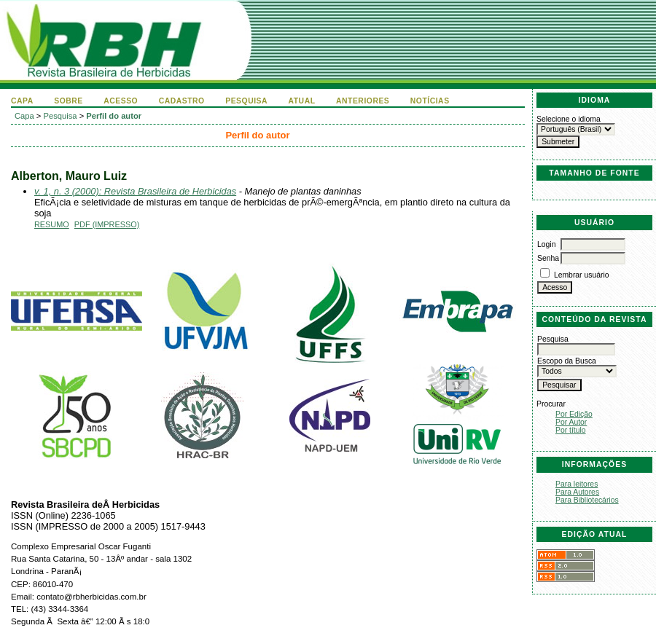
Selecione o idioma (569, 119)
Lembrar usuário (582, 275)
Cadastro (182, 101)
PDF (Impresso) (107, 224)
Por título (571, 430)
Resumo (52, 224)
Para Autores (577, 492)
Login (546, 244)
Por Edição (574, 414)
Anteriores (363, 101)
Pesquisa (246, 101)
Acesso (121, 101)
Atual (302, 101)
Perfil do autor (114, 116)
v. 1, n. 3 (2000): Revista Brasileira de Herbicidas (135, 191)
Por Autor (571, 422)
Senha (548, 258)
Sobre (69, 101)
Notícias (430, 101)
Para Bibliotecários (587, 500)
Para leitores (577, 484)
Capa (22, 101)
